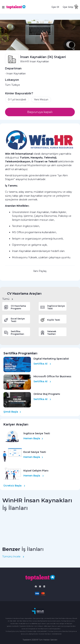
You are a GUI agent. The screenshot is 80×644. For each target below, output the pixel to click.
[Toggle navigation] (4, 7)
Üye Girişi (68, 7)
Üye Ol (55, 7)
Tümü (8, 299)
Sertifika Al (42, 364)
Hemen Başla (33, 438)
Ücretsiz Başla (14, 486)
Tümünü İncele (13, 557)
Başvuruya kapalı (40, 112)
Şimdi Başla (12, 412)
